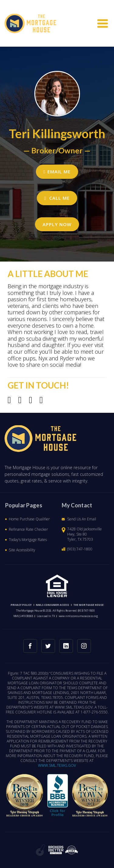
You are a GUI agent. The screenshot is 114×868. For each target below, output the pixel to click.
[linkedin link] (66, 646)
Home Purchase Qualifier (29, 519)
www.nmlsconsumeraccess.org (78, 616)
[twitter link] (48, 646)
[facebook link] (30, 646)
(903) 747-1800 (80, 549)
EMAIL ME (57, 172)
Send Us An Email (82, 519)
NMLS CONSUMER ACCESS (52, 605)
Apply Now (57, 224)
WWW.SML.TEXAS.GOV (57, 766)
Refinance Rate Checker (28, 529)
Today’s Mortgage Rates (28, 540)
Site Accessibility (22, 550)
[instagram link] (84, 646)
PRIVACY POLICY (21, 605)
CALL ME (57, 198)
